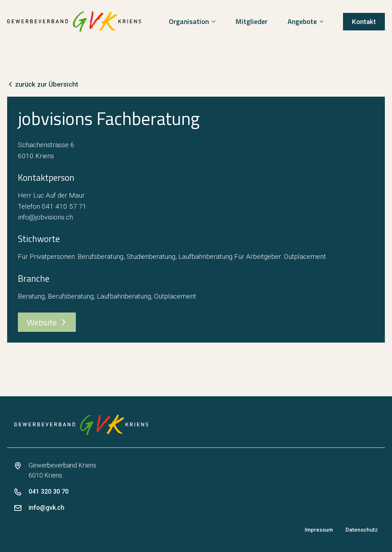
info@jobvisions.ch (45, 217)
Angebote (302, 21)
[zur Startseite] (74, 21)
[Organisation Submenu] (215, 21)
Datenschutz (362, 530)
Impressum (319, 530)
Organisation (189, 21)
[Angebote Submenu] (323, 21)
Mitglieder (251, 21)
